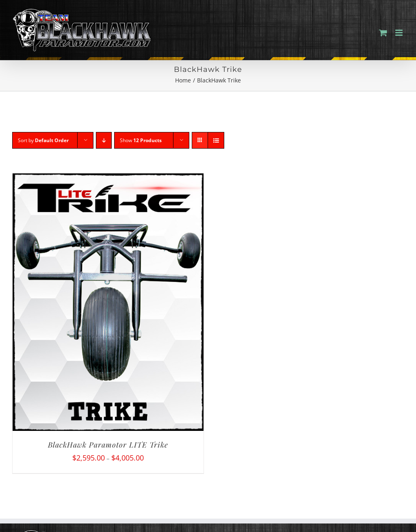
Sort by (43, 140)
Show (141, 140)
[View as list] (216, 140)
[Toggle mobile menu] (400, 33)
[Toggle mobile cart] (383, 33)
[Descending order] (104, 140)
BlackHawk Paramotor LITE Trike (108, 445)
